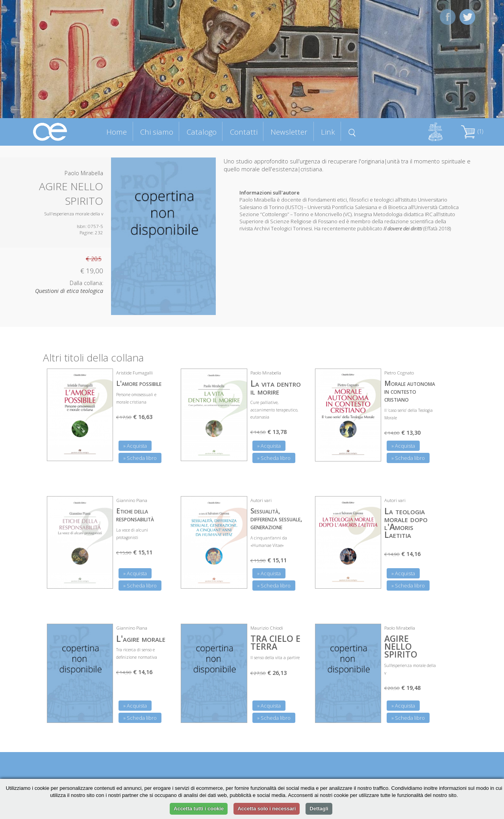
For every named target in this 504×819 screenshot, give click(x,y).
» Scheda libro (140, 458)
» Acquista (135, 446)
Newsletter (289, 132)
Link (328, 132)
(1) (472, 131)
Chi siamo (157, 132)
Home (117, 132)
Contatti (244, 132)
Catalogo (202, 132)
